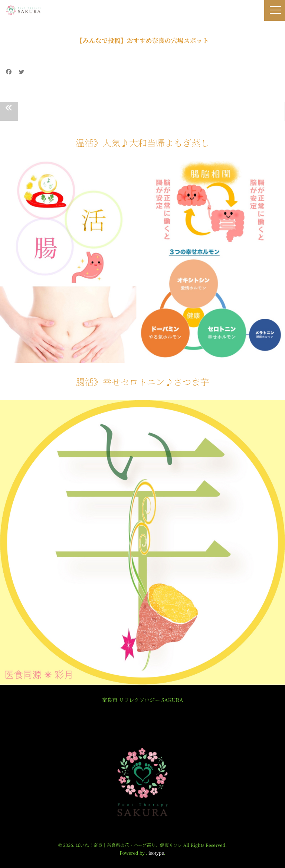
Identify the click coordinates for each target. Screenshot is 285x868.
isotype (156, 853)
